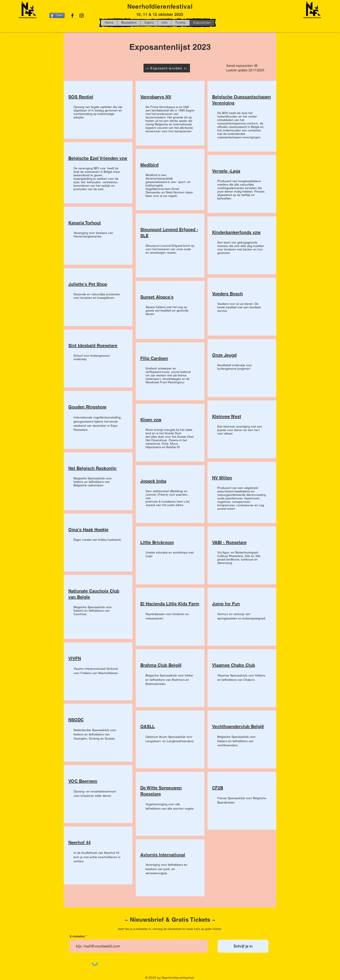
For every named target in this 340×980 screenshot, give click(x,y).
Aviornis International (163, 855)
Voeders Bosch (227, 294)
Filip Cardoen (154, 358)
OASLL (148, 727)
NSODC (76, 720)
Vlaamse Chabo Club (234, 665)
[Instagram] (82, 16)
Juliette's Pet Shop (88, 284)
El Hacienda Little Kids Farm (170, 604)
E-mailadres (77, 936)
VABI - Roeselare (229, 542)
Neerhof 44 (79, 843)
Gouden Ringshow (87, 407)
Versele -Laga (226, 171)
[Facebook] (72, 16)
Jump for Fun (226, 604)
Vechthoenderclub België (238, 727)
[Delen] (57, 15)
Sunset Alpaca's (157, 297)
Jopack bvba (153, 481)
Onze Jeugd (224, 355)
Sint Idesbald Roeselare (93, 346)
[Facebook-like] (255, 27)
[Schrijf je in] (243, 946)
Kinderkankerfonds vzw (236, 232)
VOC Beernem (83, 781)
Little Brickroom (157, 542)
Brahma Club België (161, 665)
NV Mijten (222, 478)
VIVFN (75, 658)
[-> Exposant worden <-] (167, 68)
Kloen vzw (151, 420)
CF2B (218, 788)
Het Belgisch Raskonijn (92, 468)
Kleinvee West (227, 416)
